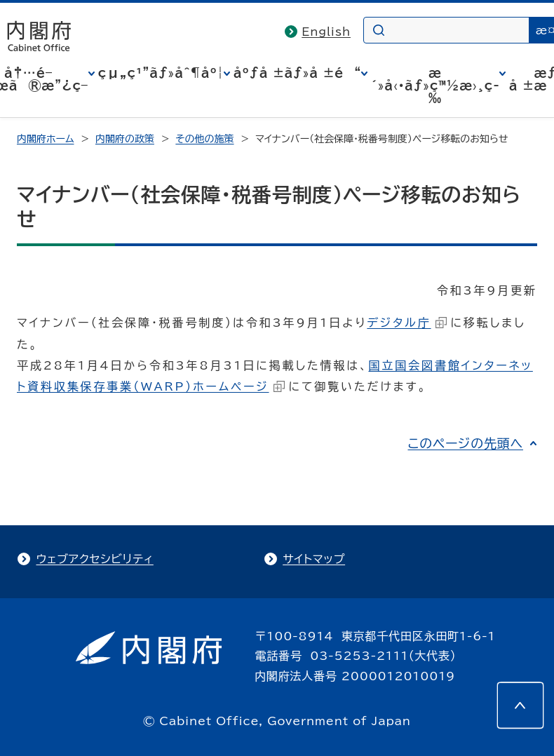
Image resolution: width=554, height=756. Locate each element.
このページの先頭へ (465, 443)
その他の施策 (204, 139)
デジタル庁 (406, 323)
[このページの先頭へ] (520, 706)
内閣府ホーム (45, 139)
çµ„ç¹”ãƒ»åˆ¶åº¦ (161, 73)
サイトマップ (314, 559)
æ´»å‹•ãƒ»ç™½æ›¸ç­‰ (435, 86)
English (326, 32)
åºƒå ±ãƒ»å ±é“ (297, 73)
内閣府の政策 (125, 139)
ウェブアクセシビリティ (94, 559)
